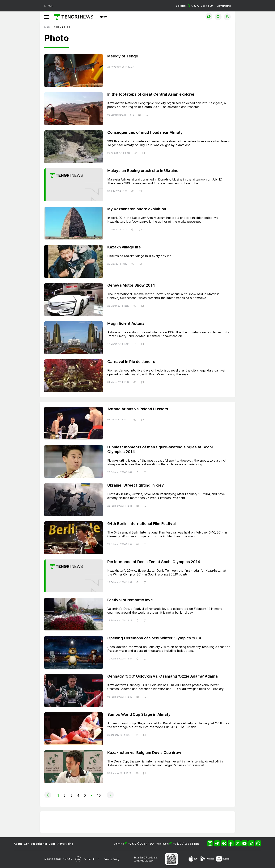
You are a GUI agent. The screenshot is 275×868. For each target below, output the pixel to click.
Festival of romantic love (130, 600)
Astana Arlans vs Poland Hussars (138, 409)
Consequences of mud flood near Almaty (145, 132)
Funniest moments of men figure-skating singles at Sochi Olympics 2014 (160, 449)
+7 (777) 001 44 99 (141, 844)
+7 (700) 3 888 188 (186, 844)
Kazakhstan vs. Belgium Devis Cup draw (144, 753)
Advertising (224, 6)
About (18, 844)
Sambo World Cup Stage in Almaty (139, 714)
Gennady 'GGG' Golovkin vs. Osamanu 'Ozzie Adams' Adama (163, 676)
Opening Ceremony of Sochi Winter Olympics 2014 (154, 638)
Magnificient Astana (126, 323)
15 (99, 795)
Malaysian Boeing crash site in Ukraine (143, 171)
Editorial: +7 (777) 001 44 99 (194, 6)
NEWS (49, 6)
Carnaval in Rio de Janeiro (131, 362)
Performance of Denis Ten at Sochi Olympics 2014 (154, 562)
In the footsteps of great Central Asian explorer (151, 94)
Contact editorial (35, 844)
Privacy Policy (112, 859)
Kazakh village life (124, 247)
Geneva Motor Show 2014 (131, 285)
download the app (143, 861)
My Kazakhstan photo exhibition (137, 209)
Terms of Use (92, 859)
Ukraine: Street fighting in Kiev (136, 485)
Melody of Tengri (123, 56)
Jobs (52, 844)
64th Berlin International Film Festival (142, 524)
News (104, 17)
